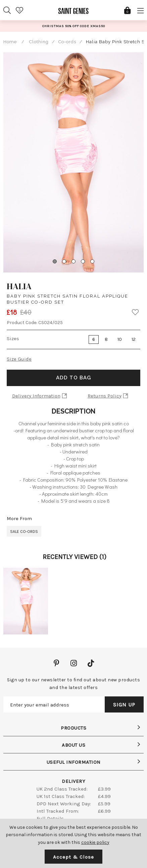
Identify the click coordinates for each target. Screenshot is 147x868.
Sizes (13, 338)
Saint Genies (73, 13)
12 (134, 339)
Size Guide (19, 359)
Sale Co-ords (24, 532)
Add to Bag (73, 378)
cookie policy (95, 842)
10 (120, 339)
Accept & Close (73, 857)
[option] (73, 26)
